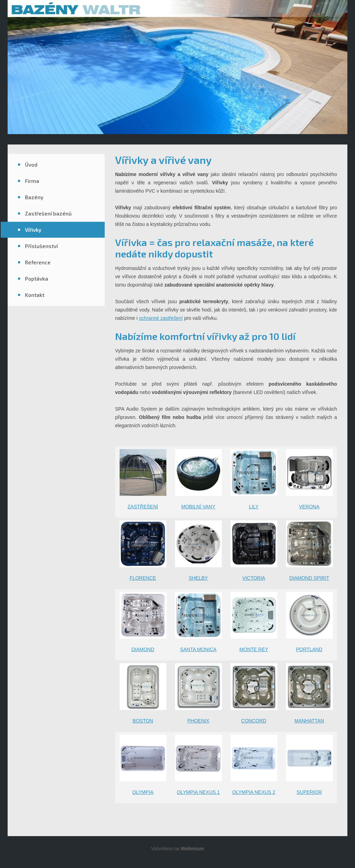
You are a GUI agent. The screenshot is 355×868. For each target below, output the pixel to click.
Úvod (31, 165)
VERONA (309, 507)
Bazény (34, 197)
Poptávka (37, 279)
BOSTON (143, 721)
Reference (38, 262)
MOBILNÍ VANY (198, 507)
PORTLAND (309, 649)
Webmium (193, 849)
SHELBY (198, 578)
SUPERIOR (309, 792)
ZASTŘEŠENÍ (143, 507)
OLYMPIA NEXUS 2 (254, 792)
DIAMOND (143, 649)
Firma (32, 181)
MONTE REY (254, 649)
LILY (254, 507)
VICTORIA (254, 578)
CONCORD (254, 721)
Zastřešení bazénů (48, 213)
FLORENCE (143, 578)
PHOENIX (198, 721)
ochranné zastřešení (161, 318)
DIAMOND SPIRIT (309, 578)
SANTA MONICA (198, 649)
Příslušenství (41, 246)
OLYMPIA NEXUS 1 (198, 792)
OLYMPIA (143, 792)
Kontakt (35, 295)
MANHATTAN (309, 721)
